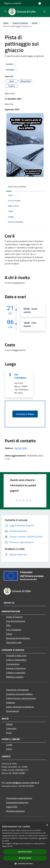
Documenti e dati (14, 642)
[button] (25, 864)
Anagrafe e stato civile (16, 655)
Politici (9, 634)
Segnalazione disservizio (17, 802)
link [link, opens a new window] (11, 846)
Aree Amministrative (16, 621)
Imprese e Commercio (16, 668)
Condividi (11, 64)
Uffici (8, 625)
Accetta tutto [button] (25, 852)
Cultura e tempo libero (16, 660)
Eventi (35, 23)
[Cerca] (44, 12)
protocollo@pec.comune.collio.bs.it (23, 783)
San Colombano (20, 376)
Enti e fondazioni (14, 630)
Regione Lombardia (13, 3)
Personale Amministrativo (18, 638)
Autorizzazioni (13, 711)
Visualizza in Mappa (25, 414)
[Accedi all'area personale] (40, 3)
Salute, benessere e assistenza (20, 707)
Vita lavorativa (13, 664)
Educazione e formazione (17, 690)
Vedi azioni (12, 70)
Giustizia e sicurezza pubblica (19, 694)
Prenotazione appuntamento (19, 798)
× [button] (47, 825)
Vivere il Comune (20, 23)
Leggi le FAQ (12, 807)
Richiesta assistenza (15, 811)
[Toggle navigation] (5, 11)
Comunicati (11, 728)
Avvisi (9, 733)
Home (6, 23)
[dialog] (25, 845)
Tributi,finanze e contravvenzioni (21, 698)
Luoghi (9, 745)
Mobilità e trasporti (15, 677)
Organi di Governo (14, 617)
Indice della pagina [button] (17, 187)
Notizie (9, 724)
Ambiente (11, 703)
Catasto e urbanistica (16, 673)
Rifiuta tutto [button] (25, 858)
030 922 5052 (21, 448)
